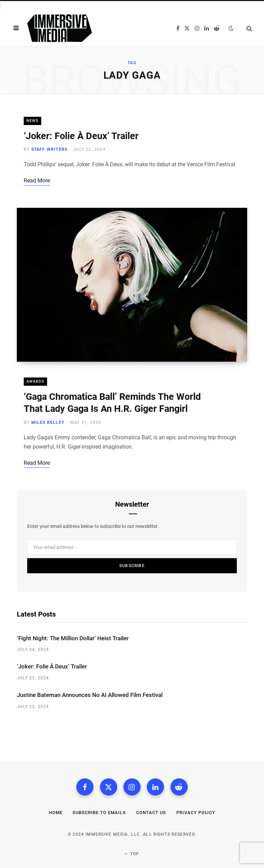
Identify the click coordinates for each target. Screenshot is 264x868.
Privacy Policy (196, 813)
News (32, 121)
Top (132, 854)
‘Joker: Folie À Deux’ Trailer (81, 136)
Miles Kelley (48, 422)
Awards (35, 381)
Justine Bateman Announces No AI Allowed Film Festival (90, 695)
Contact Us (151, 813)
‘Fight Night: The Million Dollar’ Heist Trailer (73, 638)
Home (56, 813)
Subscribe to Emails (99, 813)
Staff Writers (49, 149)
